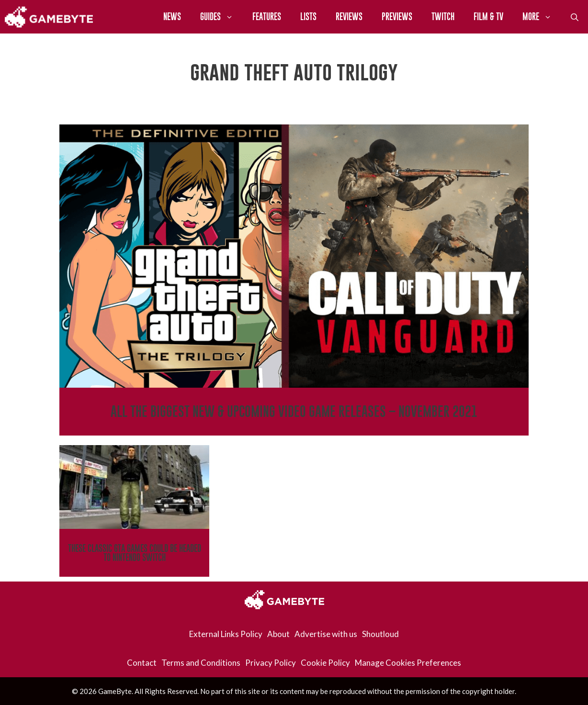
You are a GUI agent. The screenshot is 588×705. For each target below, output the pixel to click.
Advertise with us (326, 634)
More (542, 17)
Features (267, 17)
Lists (308, 17)
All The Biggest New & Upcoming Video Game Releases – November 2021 (294, 411)
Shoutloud (380, 634)
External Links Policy (226, 634)
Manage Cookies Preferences (408, 663)
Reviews (349, 17)
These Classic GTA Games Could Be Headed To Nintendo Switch (135, 553)
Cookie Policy (325, 663)
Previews (397, 17)
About (278, 634)
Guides (221, 17)
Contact (142, 663)
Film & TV (488, 17)
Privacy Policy (271, 663)
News (172, 17)
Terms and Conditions (201, 663)
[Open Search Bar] (575, 17)
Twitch (443, 17)
